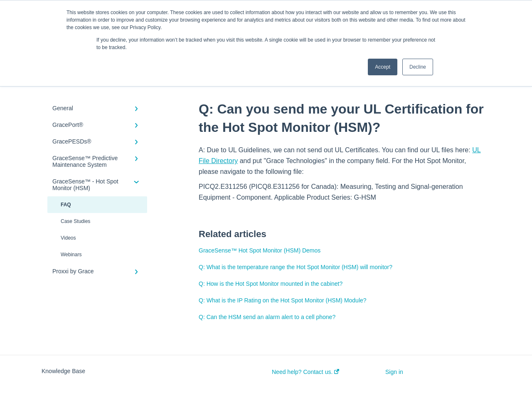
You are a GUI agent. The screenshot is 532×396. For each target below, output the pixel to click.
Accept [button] (383, 67)
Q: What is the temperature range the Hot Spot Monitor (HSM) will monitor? (296, 267)
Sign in (394, 372)
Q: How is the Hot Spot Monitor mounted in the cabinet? (271, 284)
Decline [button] (418, 67)
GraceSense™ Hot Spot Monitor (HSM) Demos (260, 250)
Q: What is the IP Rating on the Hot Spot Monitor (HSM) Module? (283, 300)
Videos (68, 238)
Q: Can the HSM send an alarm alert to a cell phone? (267, 317)
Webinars (71, 255)
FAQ (66, 205)
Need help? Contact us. (305, 372)
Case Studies (75, 221)
